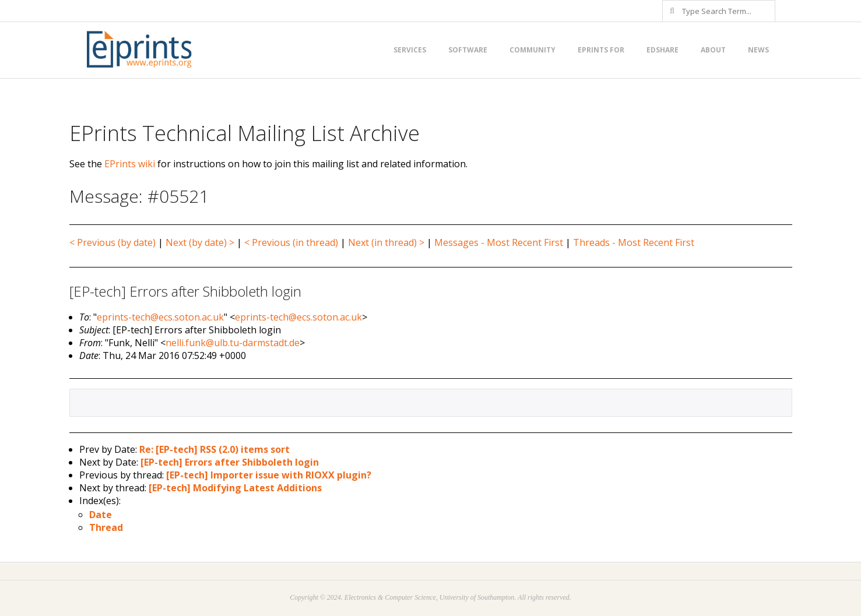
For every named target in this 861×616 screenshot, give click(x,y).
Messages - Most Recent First (499, 242)
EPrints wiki (130, 164)
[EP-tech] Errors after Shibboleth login (230, 462)
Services (410, 50)
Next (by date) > (200, 242)
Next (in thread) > (386, 242)
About (713, 50)
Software (468, 50)
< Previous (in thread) (291, 242)
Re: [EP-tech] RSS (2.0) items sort (215, 449)
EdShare (663, 50)
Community (533, 50)
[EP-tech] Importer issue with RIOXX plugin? (269, 475)
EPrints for (601, 50)
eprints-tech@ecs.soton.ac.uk (160, 317)
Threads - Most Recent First (634, 242)
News (758, 50)
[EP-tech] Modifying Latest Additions (235, 488)
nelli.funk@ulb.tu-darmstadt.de (233, 343)
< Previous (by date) (113, 242)
